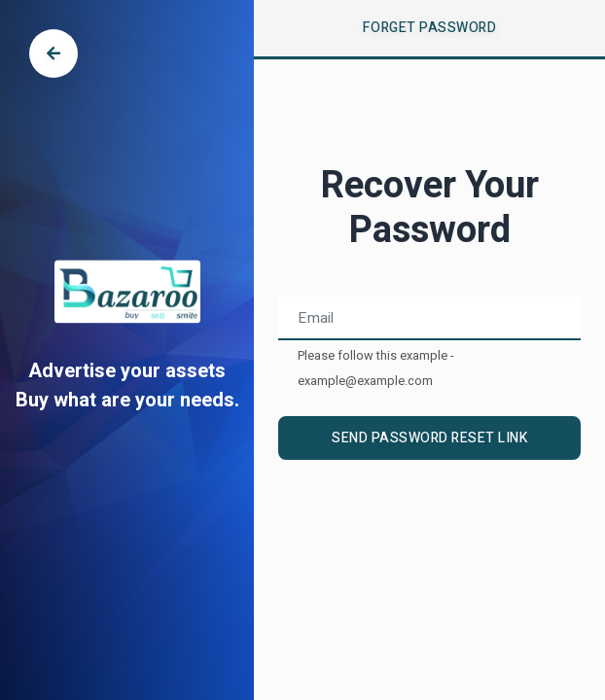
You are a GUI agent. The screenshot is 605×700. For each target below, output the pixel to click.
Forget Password (430, 28)
